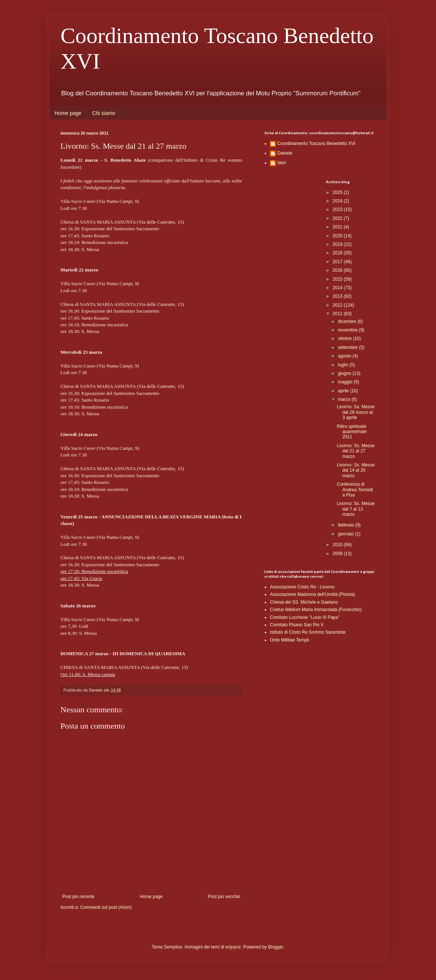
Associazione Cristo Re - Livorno (302, 587)
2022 (338, 218)
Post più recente (78, 897)
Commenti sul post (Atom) (106, 907)
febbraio (346, 525)
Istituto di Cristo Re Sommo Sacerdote (308, 632)
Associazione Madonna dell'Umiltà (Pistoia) (313, 594)
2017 (338, 262)
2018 (338, 253)
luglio (343, 365)
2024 (338, 201)
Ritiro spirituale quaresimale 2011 (351, 432)
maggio (346, 382)
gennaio (346, 534)
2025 (338, 192)
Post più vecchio (224, 897)
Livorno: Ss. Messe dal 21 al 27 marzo (356, 451)
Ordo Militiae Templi (289, 640)
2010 (338, 545)
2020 (338, 236)
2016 (338, 270)
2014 (338, 288)
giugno (345, 373)
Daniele (285, 153)
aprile (344, 391)
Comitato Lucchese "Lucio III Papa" (305, 617)
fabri (282, 163)
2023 (338, 209)
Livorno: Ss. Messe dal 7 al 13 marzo (356, 509)
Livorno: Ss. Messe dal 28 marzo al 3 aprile (356, 412)
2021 (338, 227)
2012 (338, 305)
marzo (345, 399)
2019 (338, 244)
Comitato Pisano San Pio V (297, 625)
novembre (348, 330)
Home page (68, 113)
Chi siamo (103, 113)
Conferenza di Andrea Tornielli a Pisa (355, 490)
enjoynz (233, 947)
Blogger (276, 947)
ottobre (345, 339)
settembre (348, 347)
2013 (338, 296)
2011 (338, 314)
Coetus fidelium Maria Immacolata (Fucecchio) (316, 610)
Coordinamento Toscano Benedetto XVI (316, 143)
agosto (345, 356)
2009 (338, 554)
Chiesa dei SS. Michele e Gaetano (304, 602)
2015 (338, 279)
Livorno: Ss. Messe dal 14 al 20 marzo (356, 470)
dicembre (348, 321)
